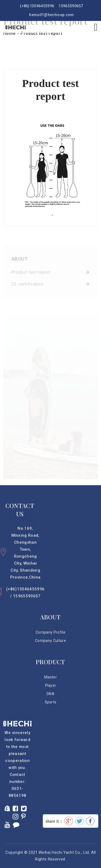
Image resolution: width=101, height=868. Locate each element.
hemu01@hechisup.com (51, 15)
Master (50, 677)
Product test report (50, 273)
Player (51, 685)
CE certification (50, 285)
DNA (50, 694)
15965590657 (71, 6)
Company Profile (50, 632)
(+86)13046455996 (37, 6)
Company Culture (50, 641)
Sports (51, 702)
